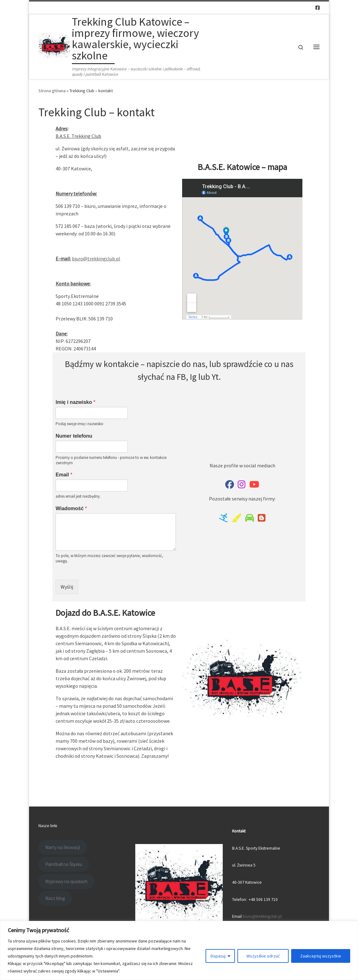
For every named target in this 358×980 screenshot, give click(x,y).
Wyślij (67, 587)
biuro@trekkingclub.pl (96, 259)
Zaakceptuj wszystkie (321, 956)
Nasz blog (55, 898)
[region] (179, 950)
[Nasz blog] (262, 519)
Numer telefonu (74, 436)
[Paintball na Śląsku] (236, 519)
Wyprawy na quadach (66, 881)
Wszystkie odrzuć (263, 956)
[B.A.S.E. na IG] (242, 486)
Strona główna (52, 91)
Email (64, 475)
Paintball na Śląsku (64, 864)
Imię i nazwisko (75, 402)
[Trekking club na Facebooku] (230, 486)
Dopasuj (218, 956)
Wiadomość (71, 508)
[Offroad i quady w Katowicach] (250, 519)
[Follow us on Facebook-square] (318, 8)
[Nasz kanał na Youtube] (254, 486)
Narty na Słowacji (63, 847)
